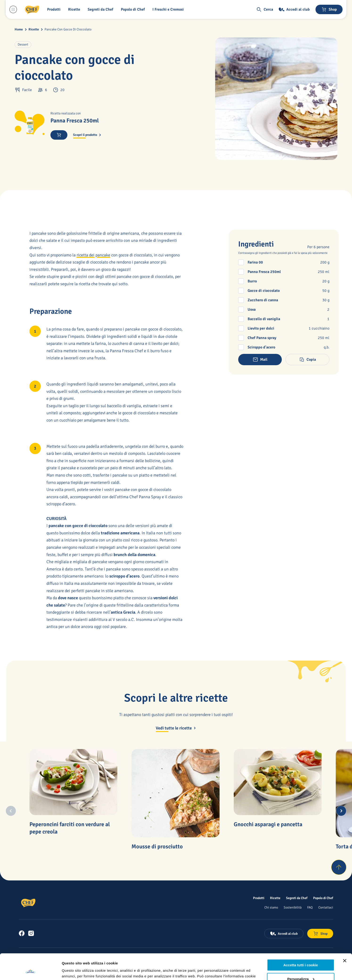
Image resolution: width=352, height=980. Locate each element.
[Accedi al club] (294, 9)
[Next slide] (341, 811)
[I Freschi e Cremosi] (169, 9)
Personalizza (301, 955)
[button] (55, 9)
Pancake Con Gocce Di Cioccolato (68, 29)
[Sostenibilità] (293, 907)
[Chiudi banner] (345, 937)
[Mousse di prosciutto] (176, 793)
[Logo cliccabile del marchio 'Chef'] (32, 9)
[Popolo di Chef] (134, 9)
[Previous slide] (11, 811)
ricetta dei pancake (93, 255)
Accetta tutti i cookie (301, 941)
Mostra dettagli (74, 971)
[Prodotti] (259, 898)
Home (19, 29)
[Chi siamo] (271, 907)
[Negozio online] (329, 9)
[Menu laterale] (13, 9)
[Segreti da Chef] (297, 898)
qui (81, 958)
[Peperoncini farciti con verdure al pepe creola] (74, 782)
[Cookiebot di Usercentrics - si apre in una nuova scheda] (31, 971)
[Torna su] (339, 867)
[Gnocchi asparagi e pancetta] (278, 782)
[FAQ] (310, 907)
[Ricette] (275, 898)
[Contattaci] (326, 907)
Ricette (34, 29)
